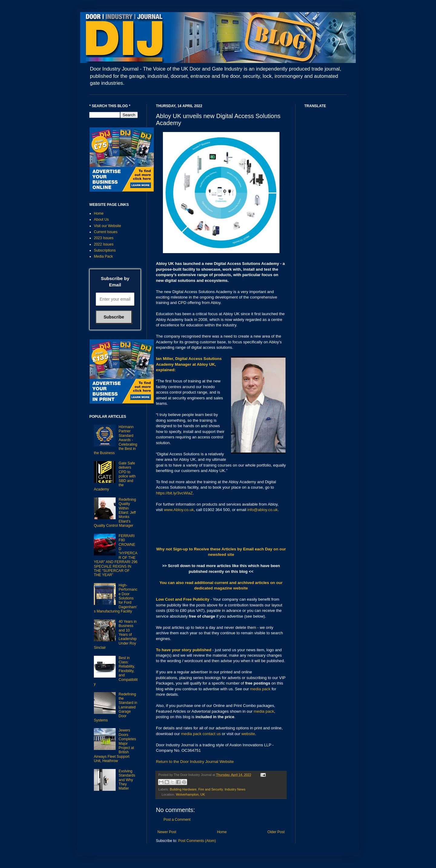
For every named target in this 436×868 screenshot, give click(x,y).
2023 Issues (104, 238)
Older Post (276, 832)
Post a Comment (177, 820)
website (248, 734)
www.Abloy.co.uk (179, 510)
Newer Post (167, 832)
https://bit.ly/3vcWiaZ (174, 493)
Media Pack (103, 256)
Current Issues (106, 232)
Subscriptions (105, 250)
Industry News (235, 789)
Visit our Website (107, 226)
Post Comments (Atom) (197, 841)
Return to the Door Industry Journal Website (195, 762)
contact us (212, 734)
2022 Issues (104, 244)
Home (222, 832)
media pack (260, 689)
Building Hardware (183, 789)
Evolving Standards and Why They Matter (127, 780)
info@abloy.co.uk (263, 510)
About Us (101, 219)
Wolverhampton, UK (190, 794)
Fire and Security (211, 789)
